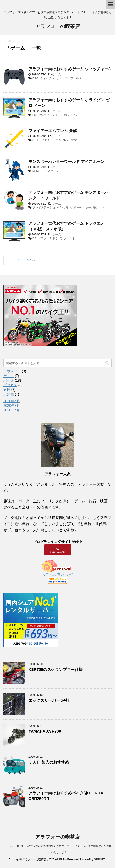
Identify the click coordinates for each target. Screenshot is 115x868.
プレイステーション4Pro (48, 207)
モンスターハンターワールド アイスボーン (66, 162)
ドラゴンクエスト (64, 238)
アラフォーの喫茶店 (57, 27)
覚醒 (74, 140)
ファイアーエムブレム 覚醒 (53, 131)
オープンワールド (70, 78)
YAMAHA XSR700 (45, 731)
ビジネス (10, 385)
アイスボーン (50, 171)
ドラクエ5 (44, 238)
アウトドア (12, 371)
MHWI (36, 171)
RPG (35, 78)
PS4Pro (37, 115)
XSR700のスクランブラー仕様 (56, 670)
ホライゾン (71, 115)
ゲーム (57, 74)
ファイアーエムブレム (55, 140)
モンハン (99, 207)
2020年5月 (12, 406)
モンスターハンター (78, 207)
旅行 (7, 390)
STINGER (100, 859)
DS (34, 238)
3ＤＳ (36, 140)
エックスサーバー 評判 (49, 700)
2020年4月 (12, 410)
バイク (9, 380)
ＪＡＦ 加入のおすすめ (49, 762)
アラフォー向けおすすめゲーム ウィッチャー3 (70, 69)
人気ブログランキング (58, 575)
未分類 (9, 394)
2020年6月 (12, 401)
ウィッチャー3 (53, 115)
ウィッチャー (49, 78)
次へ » (31, 260)
